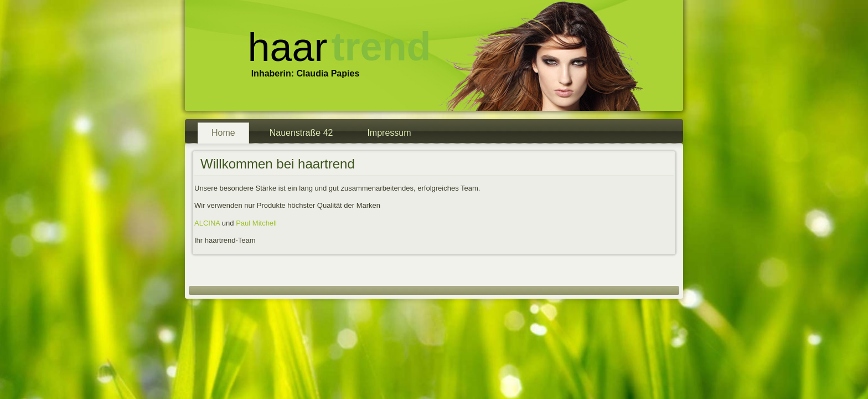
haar (287, 47)
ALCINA (207, 223)
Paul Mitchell (256, 223)
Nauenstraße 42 (301, 133)
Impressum (389, 133)
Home (223, 133)
